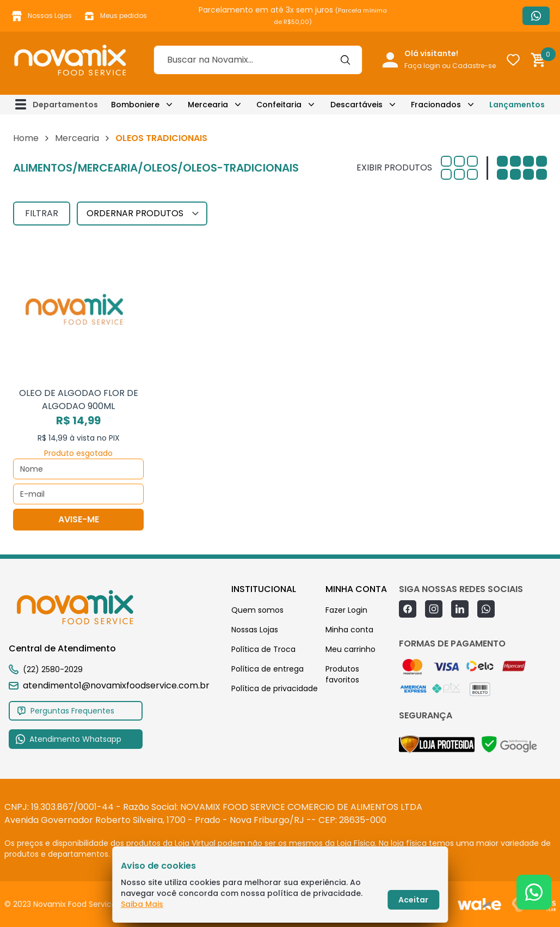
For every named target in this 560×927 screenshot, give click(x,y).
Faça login (422, 66)
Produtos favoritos (342, 674)
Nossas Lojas (41, 16)
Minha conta (349, 630)
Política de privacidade (275, 688)
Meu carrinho (350, 649)
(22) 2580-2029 (53, 669)
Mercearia (208, 105)
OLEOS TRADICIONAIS (161, 138)
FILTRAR (42, 213)
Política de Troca (263, 649)
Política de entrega (267, 669)
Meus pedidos (115, 16)
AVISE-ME (79, 519)
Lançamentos (517, 105)
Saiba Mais (142, 904)
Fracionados (436, 105)
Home (26, 138)
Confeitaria (279, 105)
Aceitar (413, 900)
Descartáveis (356, 105)
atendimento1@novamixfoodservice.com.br (109, 685)
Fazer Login (346, 610)
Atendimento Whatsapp (536, 16)
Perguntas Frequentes (65, 711)
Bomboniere (135, 105)
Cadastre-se (474, 66)
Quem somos (257, 610)
